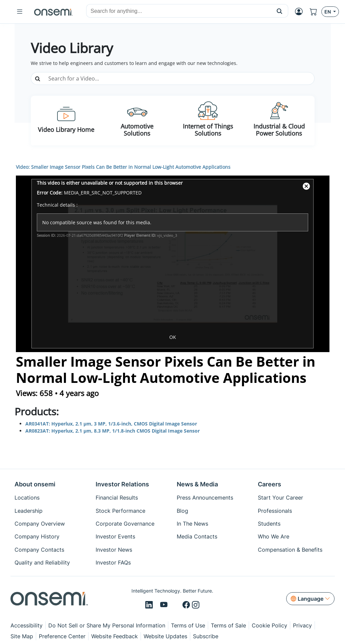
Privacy (302, 625)
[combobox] (179, 11)
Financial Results (117, 498)
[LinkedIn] (150, 605)
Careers (269, 484)
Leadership (29, 511)
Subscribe (206, 636)
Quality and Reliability (42, 562)
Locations (27, 498)
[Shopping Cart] (313, 12)
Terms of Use (188, 625)
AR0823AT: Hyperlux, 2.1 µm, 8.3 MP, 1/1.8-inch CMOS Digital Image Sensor (113, 431)
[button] (280, 11)
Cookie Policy (269, 625)
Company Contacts (39, 550)
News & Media (197, 484)
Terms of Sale (228, 625)
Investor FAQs (113, 562)
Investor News (114, 550)
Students (269, 524)
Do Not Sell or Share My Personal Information (107, 625)
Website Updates (165, 636)
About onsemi (35, 484)
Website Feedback (115, 636)
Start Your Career (280, 498)
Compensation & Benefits (290, 550)
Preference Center (62, 636)
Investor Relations (122, 484)
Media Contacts (197, 536)
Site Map (22, 636)
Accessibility (27, 625)
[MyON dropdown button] (299, 12)
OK (173, 337)
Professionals (275, 511)
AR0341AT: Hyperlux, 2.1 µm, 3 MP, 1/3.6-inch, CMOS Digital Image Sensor (111, 424)
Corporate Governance (125, 524)
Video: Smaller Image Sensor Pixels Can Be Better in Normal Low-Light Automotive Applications (123, 167)
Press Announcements (205, 498)
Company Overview (40, 524)
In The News (192, 524)
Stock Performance (120, 511)
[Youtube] (165, 605)
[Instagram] (196, 605)
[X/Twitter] (176, 605)
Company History (37, 536)
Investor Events (115, 536)
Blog (182, 511)
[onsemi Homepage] (53, 12)
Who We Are (274, 536)
